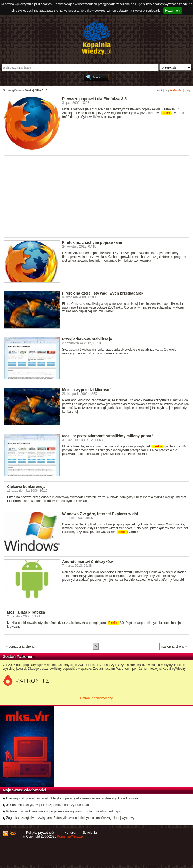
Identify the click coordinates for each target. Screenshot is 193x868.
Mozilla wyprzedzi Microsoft (87, 390)
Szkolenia (90, 833)
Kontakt (70, 833)
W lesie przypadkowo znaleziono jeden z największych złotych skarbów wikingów (64, 811)
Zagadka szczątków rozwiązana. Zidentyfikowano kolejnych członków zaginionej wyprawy (70, 818)
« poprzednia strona (20, 647)
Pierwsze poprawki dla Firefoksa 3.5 (94, 99)
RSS (13, 833)
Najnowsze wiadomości (25, 790)
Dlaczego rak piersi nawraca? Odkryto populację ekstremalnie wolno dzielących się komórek (72, 798)
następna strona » (174, 647)
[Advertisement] (98, 196)
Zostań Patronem (19, 657)
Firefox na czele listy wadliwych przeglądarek (103, 293)
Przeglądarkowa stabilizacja (87, 339)
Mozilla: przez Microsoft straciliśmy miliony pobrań (108, 436)
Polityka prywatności (41, 833)
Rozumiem (173, 11)
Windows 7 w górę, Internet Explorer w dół (100, 514)
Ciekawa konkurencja (26, 487)
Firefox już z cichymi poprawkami (92, 242)
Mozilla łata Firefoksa (26, 612)
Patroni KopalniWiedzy (96, 698)
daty (188, 90)
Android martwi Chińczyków (87, 562)
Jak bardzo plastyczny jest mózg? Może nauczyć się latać (48, 805)
